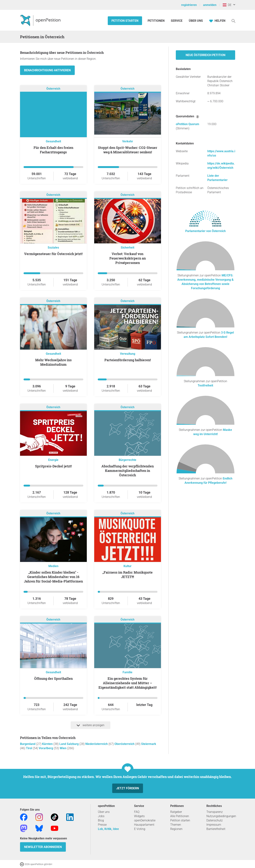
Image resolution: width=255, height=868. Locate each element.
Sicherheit (127, 248)
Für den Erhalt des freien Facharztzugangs (53, 150)
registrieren (189, 5)
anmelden (210, 5)
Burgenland (28, 744)
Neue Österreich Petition (205, 55)
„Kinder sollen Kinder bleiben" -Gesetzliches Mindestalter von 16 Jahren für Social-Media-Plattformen (53, 577)
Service (177, 21)
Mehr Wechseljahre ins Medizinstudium (53, 362)
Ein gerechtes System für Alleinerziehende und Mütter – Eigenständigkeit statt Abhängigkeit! (127, 683)
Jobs (101, 816)
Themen (176, 825)
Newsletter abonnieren (43, 847)
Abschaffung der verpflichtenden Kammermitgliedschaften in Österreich (128, 471)
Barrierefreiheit (216, 829)
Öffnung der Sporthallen (53, 678)
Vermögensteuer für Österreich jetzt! (53, 254)
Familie (127, 672)
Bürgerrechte (127, 460)
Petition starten (125, 21)
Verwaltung (128, 354)
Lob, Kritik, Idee (108, 829)
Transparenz (215, 812)
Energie (53, 460)
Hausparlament (144, 825)
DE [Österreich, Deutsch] (227, 5)
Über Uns (196, 21)
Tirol (29, 748)
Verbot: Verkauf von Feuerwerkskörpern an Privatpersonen (128, 258)
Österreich (53, 89)
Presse (102, 825)
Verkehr (128, 141)
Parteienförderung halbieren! (128, 360)
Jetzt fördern (128, 788)
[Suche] (233, 21)
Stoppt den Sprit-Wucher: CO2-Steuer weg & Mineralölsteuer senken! (128, 150)
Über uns (104, 812)
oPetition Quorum (187, 124)
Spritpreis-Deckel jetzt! (53, 466)
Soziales (53, 248)
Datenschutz (215, 820)
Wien (63, 748)
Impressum (214, 825)
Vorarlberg (46, 748)
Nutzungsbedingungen (221, 816)
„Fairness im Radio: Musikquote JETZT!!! (127, 575)
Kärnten (48, 744)
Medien (53, 566)
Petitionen (156, 21)
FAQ (137, 812)
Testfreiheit (205, 385)
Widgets (139, 816)
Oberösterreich (125, 744)
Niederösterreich (97, 744)
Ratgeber (176, 812)
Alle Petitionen (180, 816)
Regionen (176, 829)
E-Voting (140, 829)
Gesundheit (53, 141)
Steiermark (149, 744)
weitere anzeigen (91, 725)
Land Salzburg (69, 744)
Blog (101, 820)
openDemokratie (145, 820)
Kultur (127, 566)
